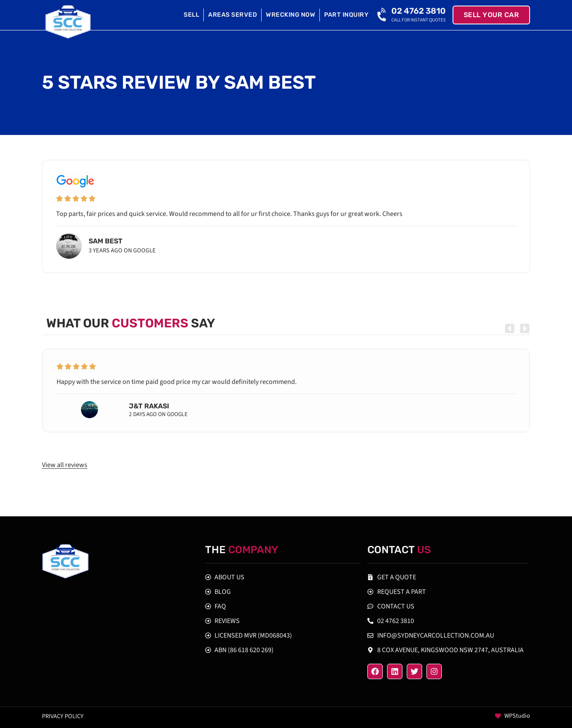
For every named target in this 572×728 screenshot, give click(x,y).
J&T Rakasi (149, 406)
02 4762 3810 (419, 11)
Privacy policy (63, 716)
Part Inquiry (346, 15)
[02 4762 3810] (383, 15)
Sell (191, 15)
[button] (510, 328)
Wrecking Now (290, 15)
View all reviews (65, 465)
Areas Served (232, 15)
